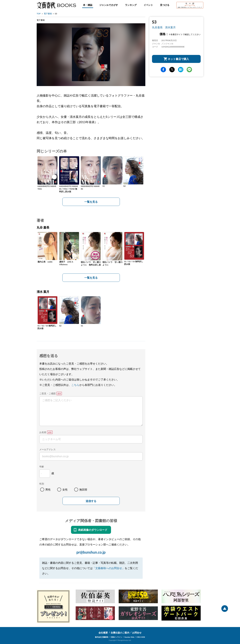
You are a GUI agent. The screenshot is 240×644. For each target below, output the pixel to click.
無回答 (83, 489)
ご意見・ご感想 (47, 393)
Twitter (172, 70)
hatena (181, 70)
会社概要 (103, 633)
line (189, 70)
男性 (48, 489)
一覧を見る (91, 202)
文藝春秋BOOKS (56, 5)
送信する (91, 501)
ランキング (131, 5)
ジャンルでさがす (109, 5)
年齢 (42, 466)
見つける (165, 5)
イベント (148, 5)
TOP (39, 14)
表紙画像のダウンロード (93, 530)
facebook (163, 70)
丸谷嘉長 (157, 27)
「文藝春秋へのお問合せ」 (109, 568)
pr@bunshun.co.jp (91, 552)
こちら (75, 385)
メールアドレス (47, 449)
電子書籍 (48, 14)
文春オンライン (116, 637)
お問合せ (137, 633)
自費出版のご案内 (120, 633)
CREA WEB (141, 637)
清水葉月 (170, 27)
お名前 (43, 432)
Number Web (129, 637)
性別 (42, 484)
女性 (65, 489)
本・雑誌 (88, 5)
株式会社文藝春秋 (102, 637)
